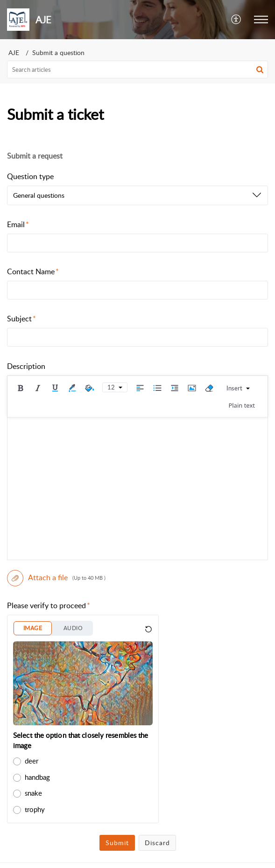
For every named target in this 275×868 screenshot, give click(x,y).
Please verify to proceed (49, 605)
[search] (137, 69)
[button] (236, 20)
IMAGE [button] (33, 628)
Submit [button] (117, 843)
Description (26, 366)
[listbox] (137, 195)
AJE (14, 52)
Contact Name (33, 271)
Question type (30, 176)
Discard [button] (157, 843)
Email (18, 224)
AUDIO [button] (73, 628)
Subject (21, 319)
